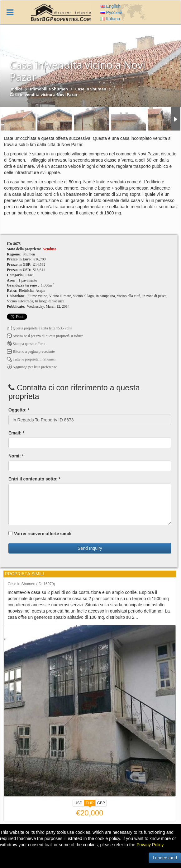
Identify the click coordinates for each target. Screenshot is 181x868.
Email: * (16, 433)
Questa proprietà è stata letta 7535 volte (40, 328)
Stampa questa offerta (26, 344)
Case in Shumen (91, 89)
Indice (17, 89)
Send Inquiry (90, 548)
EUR (90, 804)
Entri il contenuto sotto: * (34, 479)
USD (78, 803)
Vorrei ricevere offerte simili (40, 534)
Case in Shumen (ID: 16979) (31, 584)
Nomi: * (16, 456)
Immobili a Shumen (49, 89)
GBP (101, 803)
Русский (111, 12)
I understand (165, 858)
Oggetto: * (19, 410)
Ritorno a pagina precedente (31, 351)
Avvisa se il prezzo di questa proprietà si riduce (45, 336)
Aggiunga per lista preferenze (32, 367)
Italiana (110, 19)
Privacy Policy (150, 845)
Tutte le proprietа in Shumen (31, 359)
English (110, 6)
